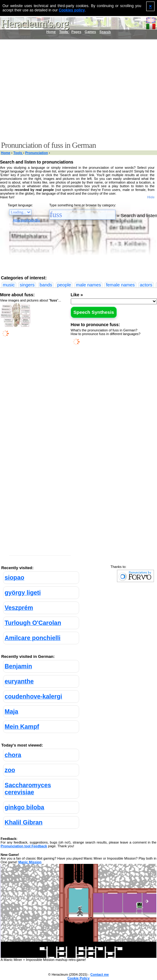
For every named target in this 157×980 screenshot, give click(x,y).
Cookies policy (72, 10)
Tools (64, 32)
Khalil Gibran (24, 822)
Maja (11, 711)
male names (89, 285)
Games (90, 32)
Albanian (20, 220)
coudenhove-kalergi (33, 696)
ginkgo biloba (24, 807)
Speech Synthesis (94, 312)
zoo (10, 770)
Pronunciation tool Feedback (24, 846)
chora (13, 755)
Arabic (31, 220)
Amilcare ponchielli (32, 638)
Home (51, 32)
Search (105, 32)
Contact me (100, 974)
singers (27, 285)
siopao (14, 577)
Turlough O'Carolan (33, 623)
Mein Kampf (22, 727)
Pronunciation (37, 153)
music (9, 285)
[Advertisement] (77, 90)
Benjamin (18, 666)
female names (120, 285)
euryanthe (19, 681)
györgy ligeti (23, 593)
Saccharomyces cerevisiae (28, 789)
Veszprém (19, 608)
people (64, 285)
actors (146, 285)
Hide (151, 197)
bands (46, 285)
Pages (76, 32)
